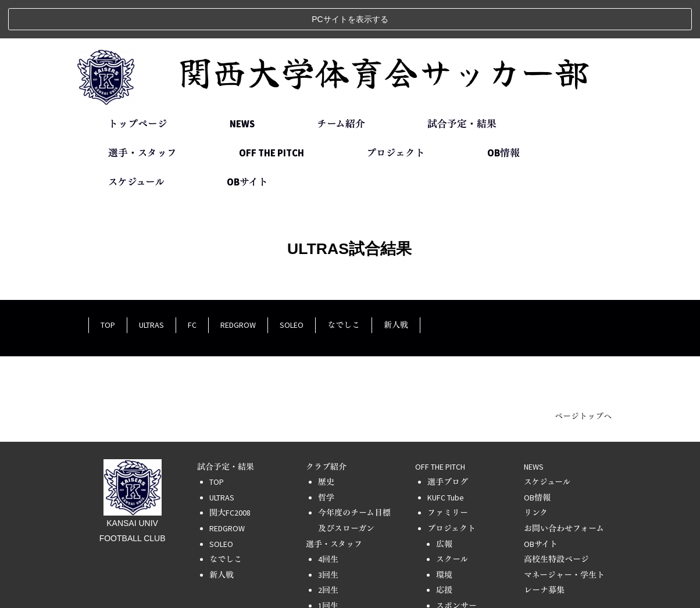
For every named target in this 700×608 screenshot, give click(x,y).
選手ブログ (448, 444)
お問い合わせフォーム (564, 490)
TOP (108, 287)
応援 (444, 552)
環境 (444, 537)
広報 (444, 505)
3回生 (328, 537)
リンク (536, 474)
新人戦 (396, 287)
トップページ (138, 85)
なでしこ (344, 287)
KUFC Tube (446, 459)
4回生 (328, 521)
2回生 (328, 552)
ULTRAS (151, 287)
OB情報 (503, 114)
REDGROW (238, 287)
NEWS (242, 85)
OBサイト (247, 143)
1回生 (328, 567)
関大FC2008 (230, 474)
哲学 (326, 459)
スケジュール (136, 143)
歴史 (326, 444)
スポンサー (456, 567)
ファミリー (448, 474)
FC (192, 287)
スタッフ (334, 582)
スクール (452, 521)
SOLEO (292, 287)
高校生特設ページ (556, 521)
